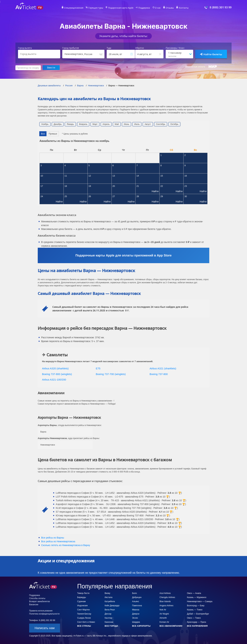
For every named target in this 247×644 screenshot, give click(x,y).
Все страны (84, 626)
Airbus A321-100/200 (54, 379)
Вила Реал (110, 610)
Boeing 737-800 (159, 374)
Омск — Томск (194, 618)
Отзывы (169, 8)
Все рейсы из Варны (53, 537)
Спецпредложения (75, 8)
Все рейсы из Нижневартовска (58, 541)
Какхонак (109, 622)
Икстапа (108, 597)
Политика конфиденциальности (44, 614)
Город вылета (25, 48)
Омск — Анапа (194, 593)
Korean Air (164, 622)
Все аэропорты (141, 626)
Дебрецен (137, 597)
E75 (98, 368)
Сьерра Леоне (84, 618)
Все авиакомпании (171, 626)
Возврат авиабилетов (39, 601)
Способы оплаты (37, 598)
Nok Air (163, 610)
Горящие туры (96, 8)
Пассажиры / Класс (175, 48)
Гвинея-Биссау (84, 614)
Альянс (136, 601)
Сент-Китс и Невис (86, 622)
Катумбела (110, 601)
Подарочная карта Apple (121, 8)
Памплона (137, 605)
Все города (111, 626)
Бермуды (82, 597)
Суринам (81, 601)
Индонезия (82, 605)
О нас (157, 8)
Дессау (108, 614)
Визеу (107, 593)
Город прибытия (71, 48)
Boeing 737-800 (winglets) (57, 374)
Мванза (136, 610)
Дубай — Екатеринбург (198, 614)
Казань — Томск (195, 610)
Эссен (135, 618)
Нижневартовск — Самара (200, 601)
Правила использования (41, 611)
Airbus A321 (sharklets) (163, 368)
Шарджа (136, 622)
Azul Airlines (165, 593)
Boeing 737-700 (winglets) (111, 374)
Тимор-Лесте (83, 593)
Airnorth (163, 618)
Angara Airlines (166, 605)
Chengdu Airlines (167, 597)
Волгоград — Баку (196, 605)
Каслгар (108, 618)
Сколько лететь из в (66, 545)
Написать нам (45, 628)
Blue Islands (165, 601)
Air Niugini (164, 614)
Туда (109, 48)
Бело (134, 593)
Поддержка (144, 8)
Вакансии (34, 604)
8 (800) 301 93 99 (221, 7)
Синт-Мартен (83, 610)
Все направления (197, 626)
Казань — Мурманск (197, 597)
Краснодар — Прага (196, 622)
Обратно (140, 48)
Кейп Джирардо (112, 605)
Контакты (183, 8)
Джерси (136, 614)
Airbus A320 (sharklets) (55, 368)
